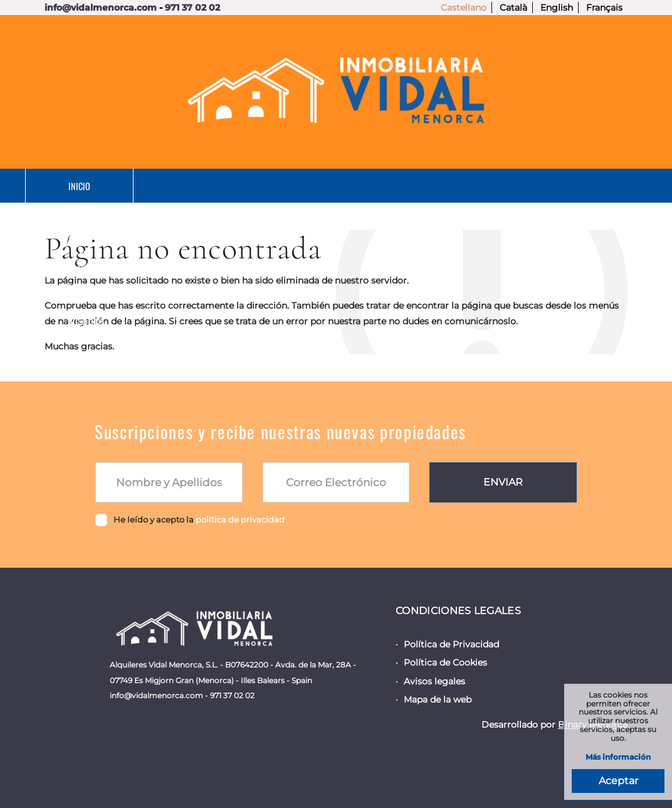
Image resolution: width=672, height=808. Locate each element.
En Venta (214, 186)
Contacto (349, 220)
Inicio (99, 186)
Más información (618, 757)
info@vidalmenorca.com (101, 8)
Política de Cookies (445, 662)
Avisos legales (434, 681)
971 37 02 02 (192, 8)
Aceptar (618, 781)
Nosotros (590, 186)
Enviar (503, 482)
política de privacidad (240, 519)
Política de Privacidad (451, 644)
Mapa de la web (438, 699)
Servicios (466, 186)
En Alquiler (339, 186)
